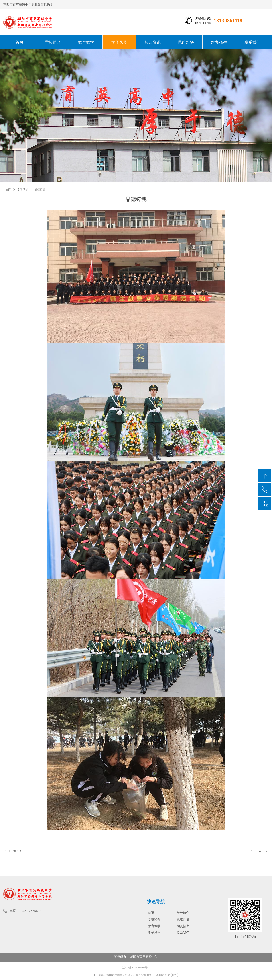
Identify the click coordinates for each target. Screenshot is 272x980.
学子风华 (23, 189)
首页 (8, 189)
